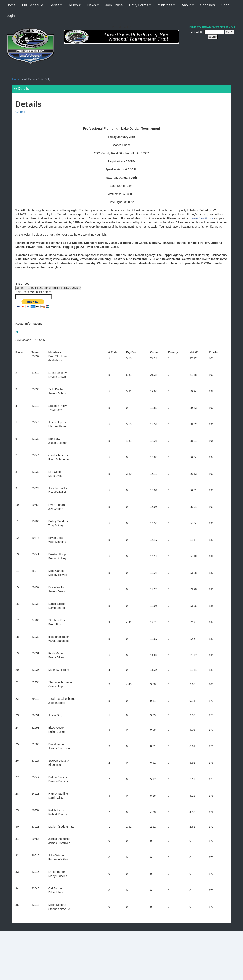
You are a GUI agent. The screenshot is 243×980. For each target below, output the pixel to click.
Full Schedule (32, 5)
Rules (75, 5)
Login (11, 16)
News (93, 5)
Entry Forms (140, 5)
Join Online (114, 5)
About (188, 5)
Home (11, 5)
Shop (225, 5)
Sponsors (208, 5)
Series (56, 5)
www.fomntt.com (203, 218)
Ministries (166, 5)
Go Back (21, 112)
